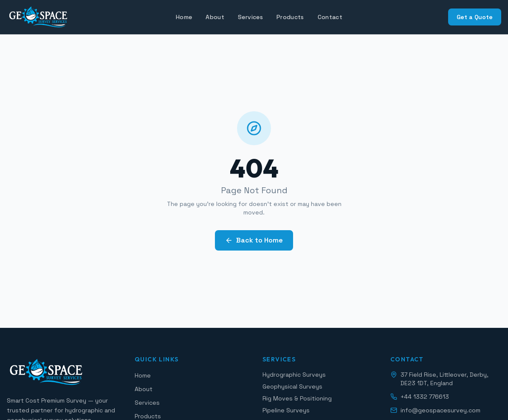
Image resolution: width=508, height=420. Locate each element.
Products (290, 17)
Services (250, 17)
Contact (330, 17)
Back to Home (254, 240)
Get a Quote (475, 17)
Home (184, 17)
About (215, 17)
